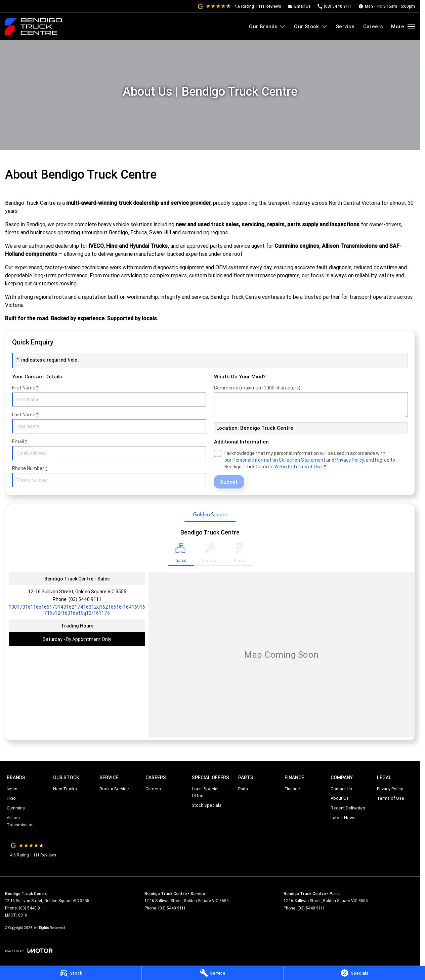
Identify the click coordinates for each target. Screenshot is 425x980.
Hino (11, 798)
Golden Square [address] (210, 514)
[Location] (181, 554)
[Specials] (354, 973)
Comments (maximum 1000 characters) (311, 401)
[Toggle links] (29, 951)
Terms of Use (391, 798)
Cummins (16, 808)
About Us (340, 798)
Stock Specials (207, 805)
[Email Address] (77, 610)
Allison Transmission (20, 821)
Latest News (343, 818)
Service (345, 26)
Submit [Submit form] (229, 482)
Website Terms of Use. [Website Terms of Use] (299, 467)
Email (109, 449)
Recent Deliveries (348, 808)
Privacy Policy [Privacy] (350, 460)
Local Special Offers (205, 792)
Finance (292, 789)
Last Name (109, 423)
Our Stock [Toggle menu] (311, 26)
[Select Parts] (239, 554)
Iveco (12, 789)
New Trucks (65, 789)
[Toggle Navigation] (403, 27)
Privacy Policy (390, 789)
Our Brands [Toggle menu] (267, 26)
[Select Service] (210, 554)
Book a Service (114, 789)
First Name (109, 396)
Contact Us (341, 789)
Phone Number (109, 476)
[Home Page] (33, 27)
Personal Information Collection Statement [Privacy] (279, 460)
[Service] (212, 973)
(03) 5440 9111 (85, 599)
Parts (243, 789)
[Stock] (71, 973)
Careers (373, 26)
